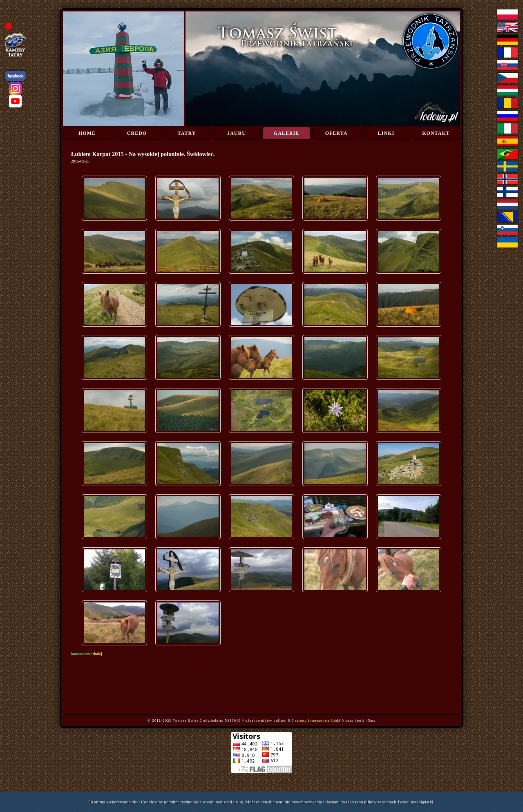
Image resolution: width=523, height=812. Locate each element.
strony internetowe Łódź (318, 721)
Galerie (286, 133)
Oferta (336, 133)
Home (87, 133)
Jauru (237, 133)
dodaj (98, 654)
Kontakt (436, 133)
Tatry (187, 133)
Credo (137, 133)
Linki (386, 133)
